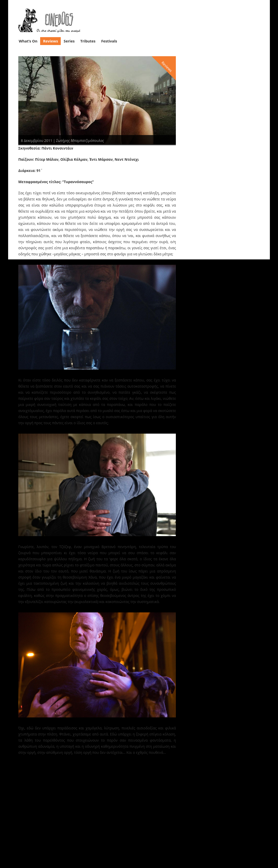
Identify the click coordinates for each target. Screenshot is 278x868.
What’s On (28, 41)
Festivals (109, 41)
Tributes (88, 41)
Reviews (51, 41)
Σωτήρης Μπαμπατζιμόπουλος (80, 140)
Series (69, 41)
